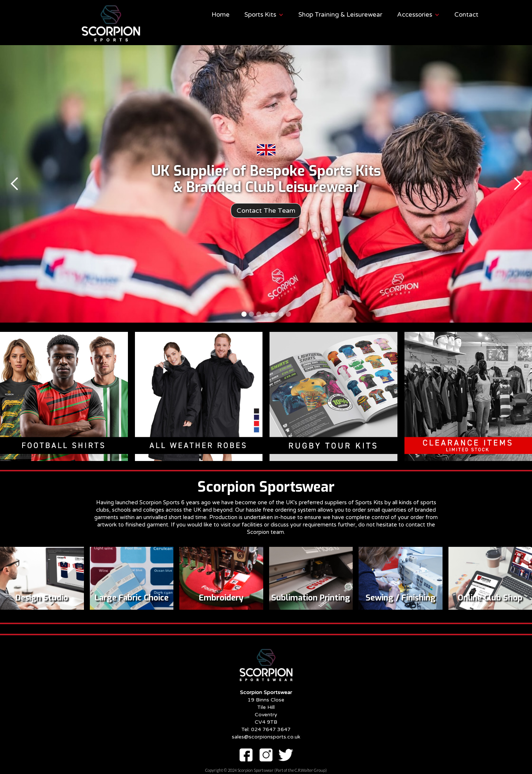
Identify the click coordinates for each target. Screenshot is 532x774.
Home (221, 15)
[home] (84, 23)
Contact (466, 15)
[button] (264, 15)
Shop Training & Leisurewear (340, 15)
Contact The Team (266, 211)
